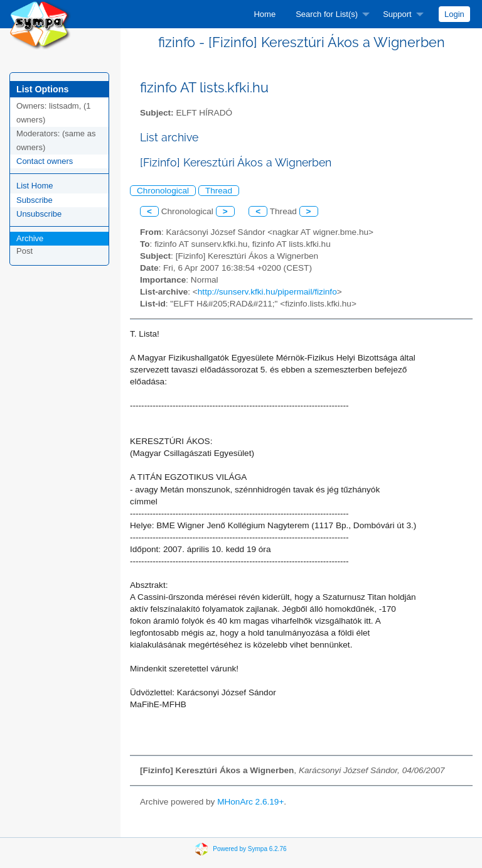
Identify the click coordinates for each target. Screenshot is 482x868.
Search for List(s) (327, 14)
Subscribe (35, 200)
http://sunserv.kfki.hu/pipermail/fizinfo (267, 292)
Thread (219, 191)
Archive (30, 238)
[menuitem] (265, 14)
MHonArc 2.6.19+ (250, 802)
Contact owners (45, 161)
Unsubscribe (39, 214)
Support (397, 14)
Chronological (163, 191)
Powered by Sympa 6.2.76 (249, 849)
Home (265, 14)
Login (454, 14)
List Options (42, 89)
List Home (35, 186)
